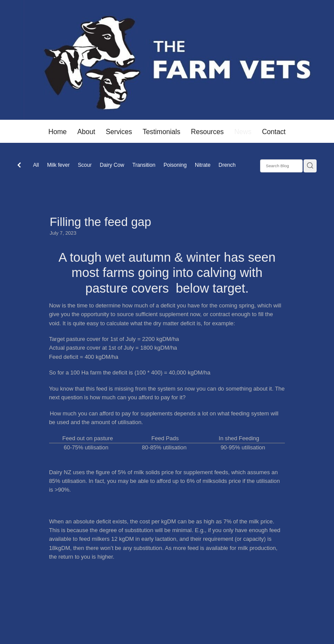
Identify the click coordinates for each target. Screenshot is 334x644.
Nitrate (203, 165)
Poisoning (175, 165)
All (36, 165)
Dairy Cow (112, 165)
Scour (85, 165)
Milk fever (58, 165)
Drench (227, 165)
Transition (144, 165)
